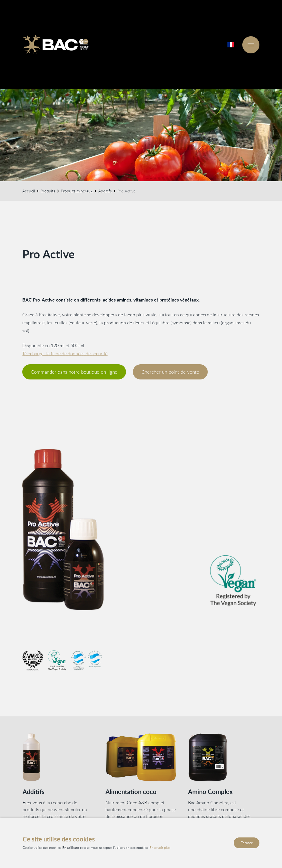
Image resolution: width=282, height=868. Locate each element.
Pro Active (127, 191)
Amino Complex (210, 792)
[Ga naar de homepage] (56, 45)
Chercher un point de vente (171, 372)
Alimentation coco (131, 792)
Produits (48, 191)
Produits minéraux (77, 191)
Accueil (29, 191)
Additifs (105, 191)
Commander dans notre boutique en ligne (74, 372)
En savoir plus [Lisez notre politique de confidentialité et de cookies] (160, 847)
